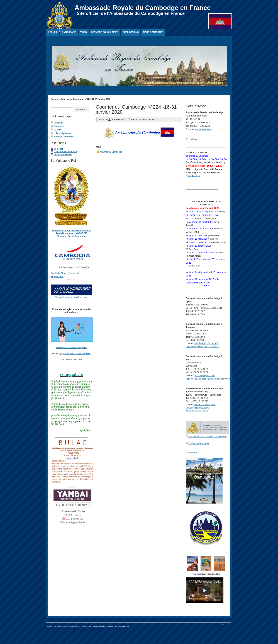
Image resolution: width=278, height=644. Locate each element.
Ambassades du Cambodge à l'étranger (207, 437)
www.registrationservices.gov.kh (71, 347)
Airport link (191, 139)
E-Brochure (191, 453)
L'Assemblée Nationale (66, 152)
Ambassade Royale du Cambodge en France (143, 8)
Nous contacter (153, 32)
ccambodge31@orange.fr (206, 343)
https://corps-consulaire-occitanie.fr (203, 347)
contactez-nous (203, 129)
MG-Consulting (76, 626)
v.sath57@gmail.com (205, 376)
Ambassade (69, 32)
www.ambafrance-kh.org (197, 411)
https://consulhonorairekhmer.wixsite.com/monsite (210, 379)
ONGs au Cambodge (198, 443)
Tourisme (58, 123)
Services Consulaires (105, 32)
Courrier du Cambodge (111, 152)
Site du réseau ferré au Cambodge (71, 297)
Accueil (53, 32)
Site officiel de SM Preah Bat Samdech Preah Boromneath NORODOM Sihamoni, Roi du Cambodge (71, 233)
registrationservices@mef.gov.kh (75, 354)
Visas (84, 32)
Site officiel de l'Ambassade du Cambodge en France (131, 13)
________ (191, 609)
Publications (131, 32)
